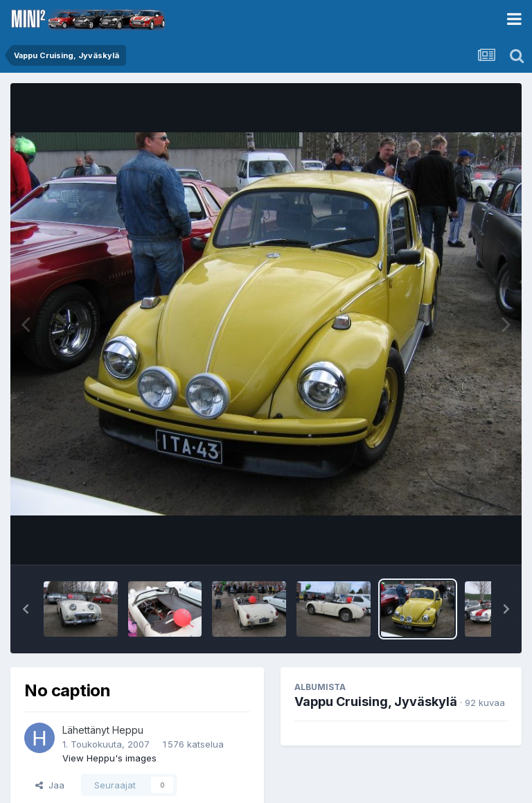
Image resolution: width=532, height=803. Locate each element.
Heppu (128, 730)
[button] (26, 609)
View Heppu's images (109, 758)
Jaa (50, 785)
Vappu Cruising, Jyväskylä (376, 701)
